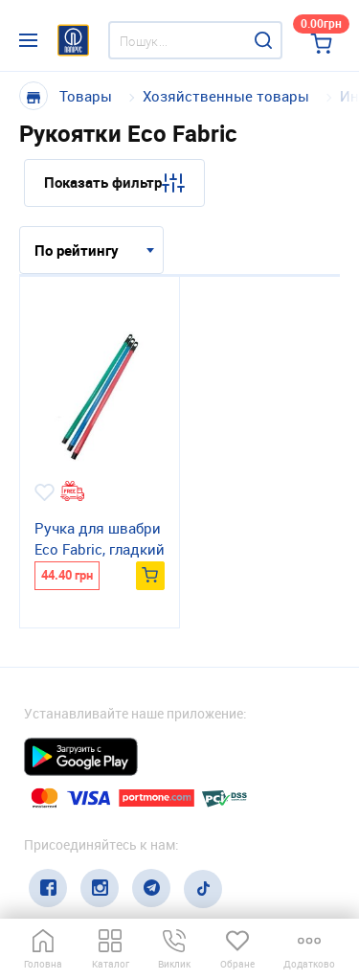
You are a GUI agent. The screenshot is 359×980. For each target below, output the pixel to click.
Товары (86, 96)
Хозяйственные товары (226, 96)
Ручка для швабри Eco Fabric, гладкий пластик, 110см (100, 540)
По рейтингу (77, 250)
